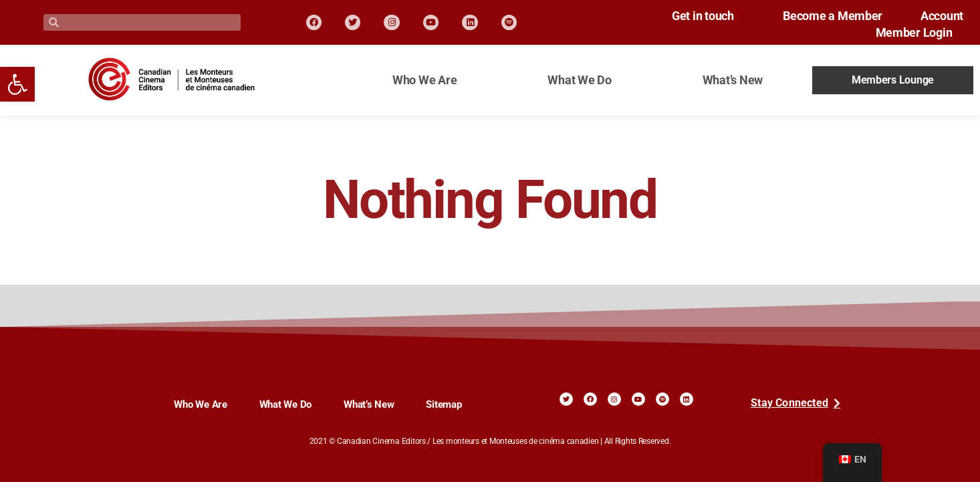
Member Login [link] (908, 33)
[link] (17, 84)
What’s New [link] (733, 80)
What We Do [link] (579, 80)
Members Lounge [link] (892, 80)
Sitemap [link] (444, 404)
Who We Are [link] (424, 80)
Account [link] (942, 16)
